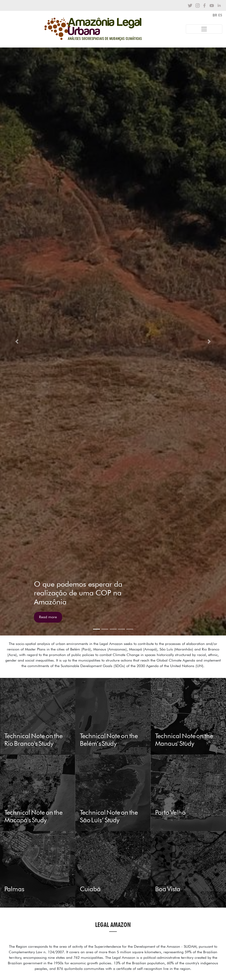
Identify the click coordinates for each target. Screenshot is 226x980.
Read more (48, 617)
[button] (17, 342)
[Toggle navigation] (204, 29)
